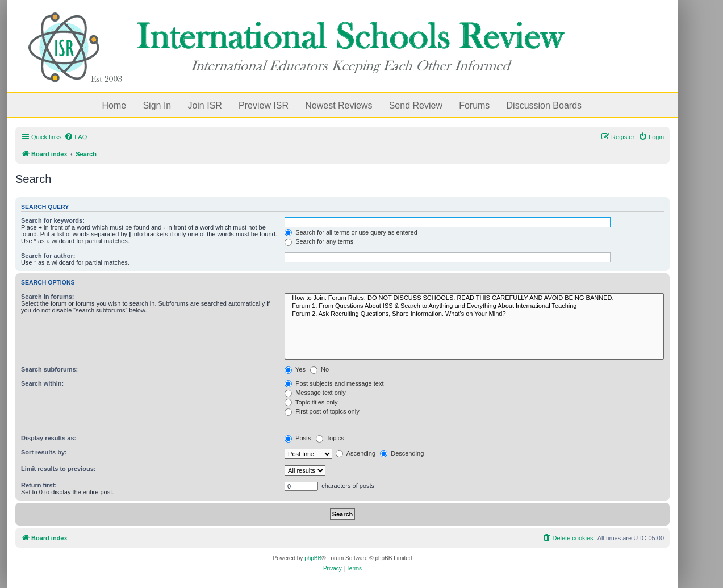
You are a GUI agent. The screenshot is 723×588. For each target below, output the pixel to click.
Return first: (39, 485)
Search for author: (48, 256)
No (319, 369)
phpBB (313, 558)
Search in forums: (48, 297)
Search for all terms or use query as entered (351, 232)
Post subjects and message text (334, 383)
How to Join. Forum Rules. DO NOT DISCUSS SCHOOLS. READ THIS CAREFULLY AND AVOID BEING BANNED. (474, 298)
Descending (402, 453)
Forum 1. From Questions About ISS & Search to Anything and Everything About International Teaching (474, 306)
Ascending (356, 453)
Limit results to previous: (58, 469)
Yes (295, 369)
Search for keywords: (53, 220)
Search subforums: (49, 369)
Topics (330, 438)
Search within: (42, 383)
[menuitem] (76, 137)
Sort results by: (44, 452)
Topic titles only (311, 402)
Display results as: (49, 438)
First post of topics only (322, 411)
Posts (298, 438)
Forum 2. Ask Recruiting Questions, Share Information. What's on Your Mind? (474, 314)
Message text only (315, 393)
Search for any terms (319, 241)
